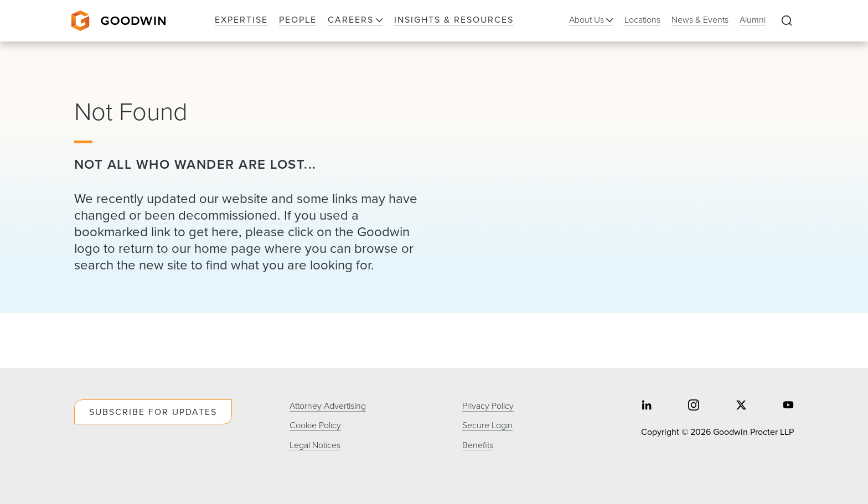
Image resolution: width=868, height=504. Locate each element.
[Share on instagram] (694, 406)
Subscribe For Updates (153, 412)
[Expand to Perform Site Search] (787, 21)
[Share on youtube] (788, 406)
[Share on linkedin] (647, 406)
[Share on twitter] (741, 406)
